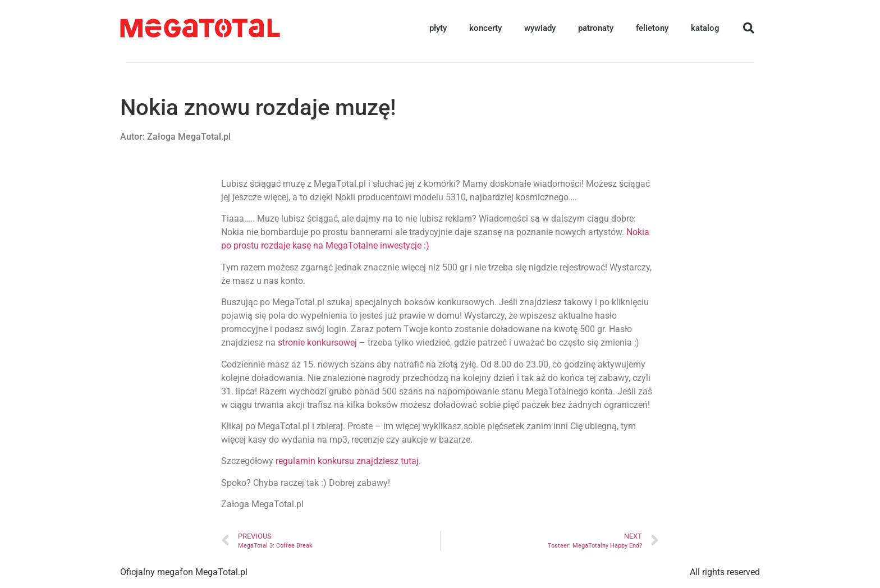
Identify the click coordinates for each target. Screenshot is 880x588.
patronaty (596, 28)
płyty (438, 28)
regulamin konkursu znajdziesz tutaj (347, 461)
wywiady (540, 28)
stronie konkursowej (317, 343)
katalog (705, 28)
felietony (652, 28)
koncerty (485, 28)
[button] (749, 28)
